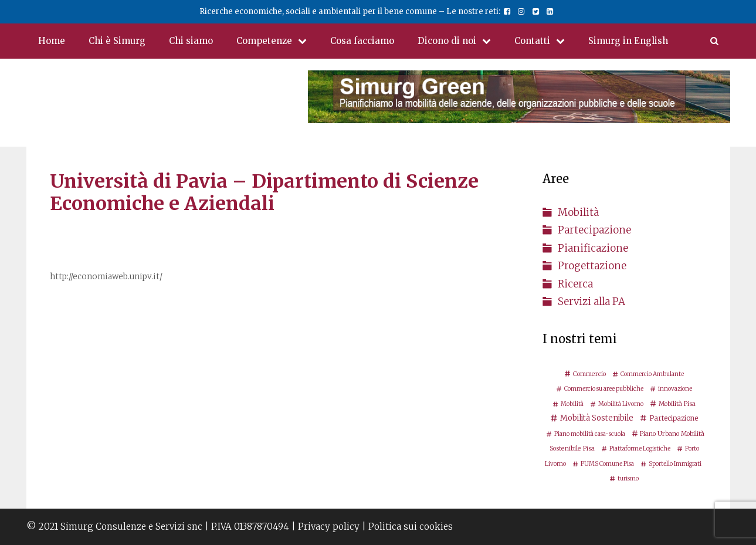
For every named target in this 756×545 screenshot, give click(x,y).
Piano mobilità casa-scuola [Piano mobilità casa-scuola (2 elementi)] (590, 434)
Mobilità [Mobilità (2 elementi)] (572, 404)
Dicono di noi (460, 41)
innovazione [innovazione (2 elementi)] (675, 389)
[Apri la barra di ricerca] (714, 41)
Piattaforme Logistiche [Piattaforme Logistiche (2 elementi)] (640, 448)
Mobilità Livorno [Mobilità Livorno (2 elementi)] (621, 404)
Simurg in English (628, 41)
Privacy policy (329, 527)
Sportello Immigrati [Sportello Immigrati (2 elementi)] (675, 464)
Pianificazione (593, 248)
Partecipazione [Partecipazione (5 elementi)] (674, 418)
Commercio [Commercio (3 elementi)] (589, 374)
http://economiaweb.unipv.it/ (106, 277)
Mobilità (578, 212)
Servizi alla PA (591, 302)
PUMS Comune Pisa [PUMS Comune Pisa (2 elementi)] (607, 464)
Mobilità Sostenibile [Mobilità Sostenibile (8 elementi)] (597, 418)
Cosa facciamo (362, 41)
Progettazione (592, 266)
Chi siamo (191, 41)
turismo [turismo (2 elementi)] (628, 478)
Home (52, 41)
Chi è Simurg (117, 41)
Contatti (545, 41)
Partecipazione (594, 230)
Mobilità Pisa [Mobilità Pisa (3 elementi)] (677, 404)
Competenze (277, 41)
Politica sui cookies (411, 527)
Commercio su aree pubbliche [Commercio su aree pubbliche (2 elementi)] (604, 389)
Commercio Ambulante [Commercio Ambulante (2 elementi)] (652, 374)
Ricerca (575, 284)
